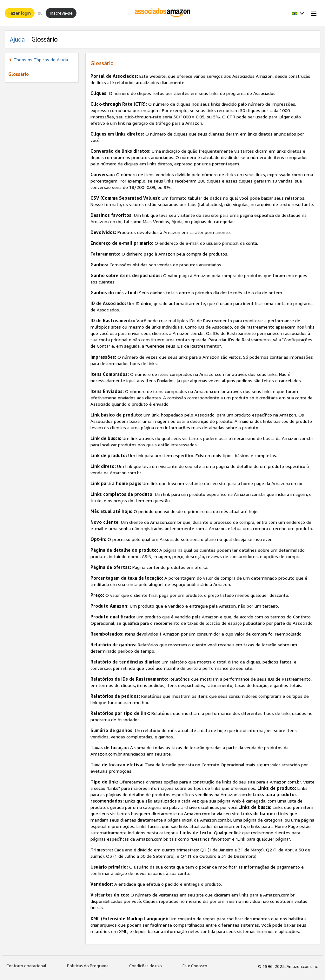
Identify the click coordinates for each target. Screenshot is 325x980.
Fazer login (20, 13)
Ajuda (17, 39)
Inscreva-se (61, 13)
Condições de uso (146, 966)
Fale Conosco (195, 966)
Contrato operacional (26, 966)
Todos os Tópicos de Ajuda (41, 60)
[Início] (163, 13)
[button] (298, 13)
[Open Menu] (312, 13)
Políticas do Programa (88, 966)
